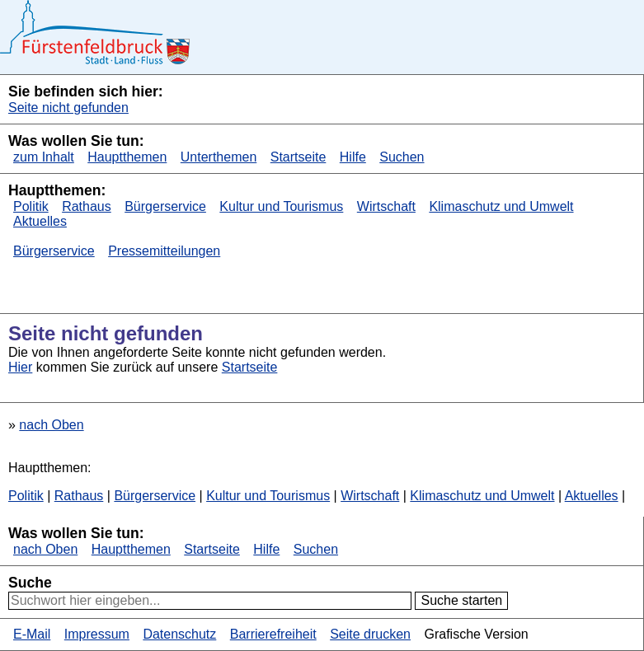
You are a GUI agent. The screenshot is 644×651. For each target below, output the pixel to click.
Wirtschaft (386, 206)
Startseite (298, 157)
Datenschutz (179, 634)
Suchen (402, 157)
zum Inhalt (44, 157)
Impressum (97, 634)
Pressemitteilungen (164, 251)
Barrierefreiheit (273, 634)
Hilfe (353, 157)
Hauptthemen (127, 157)
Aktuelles (40, 221)
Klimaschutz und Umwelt (501, 206)
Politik (31, 206)
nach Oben (51, 425)
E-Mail (32, 634)
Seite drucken (370, 634)
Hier (20, 367)
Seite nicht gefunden (68, 108)
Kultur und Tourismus (281, 206)
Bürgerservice (165, 206)
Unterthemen (219, 157)
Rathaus (87, 206)
